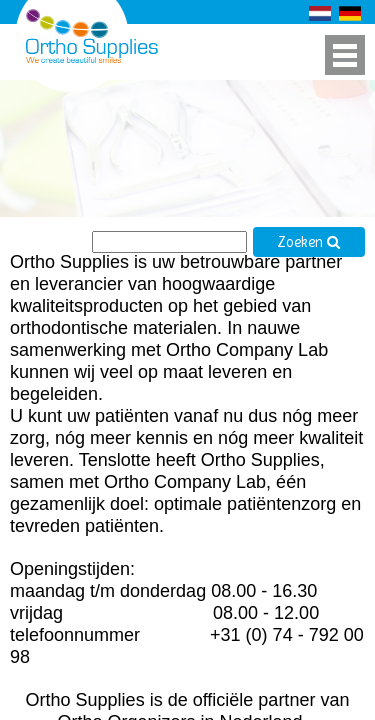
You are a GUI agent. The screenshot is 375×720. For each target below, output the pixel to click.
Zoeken (309, 242)
